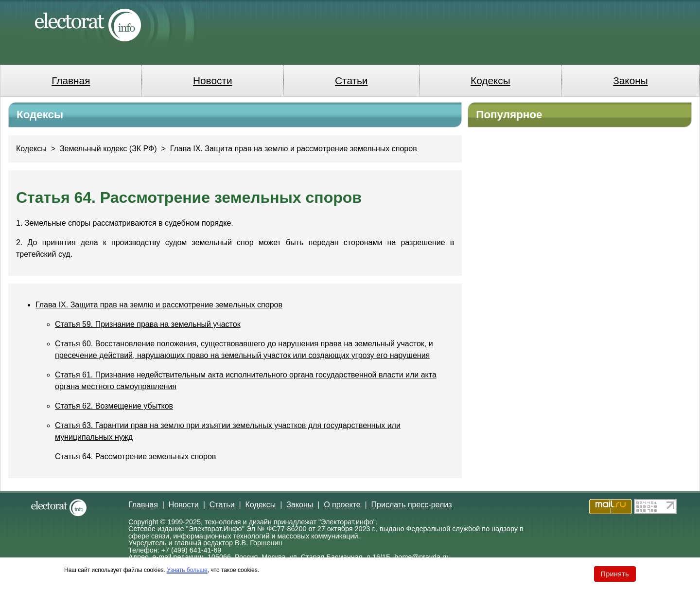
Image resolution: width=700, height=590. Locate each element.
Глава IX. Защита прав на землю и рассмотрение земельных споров (294, 149)
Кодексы (490, 80)
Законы (630, 80)
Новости (213, 80)
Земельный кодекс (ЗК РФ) (108, 149)
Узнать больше (187, 570)
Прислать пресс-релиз (412, 505)
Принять (615, 574)
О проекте (342, 505)
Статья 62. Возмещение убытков (114, 406)
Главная (71, 80)
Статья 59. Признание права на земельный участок (148, 324)
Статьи (351, 80)
